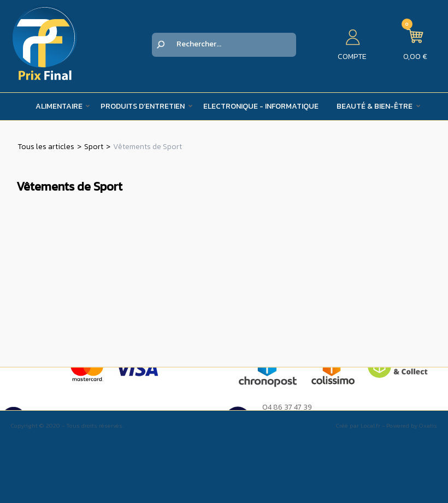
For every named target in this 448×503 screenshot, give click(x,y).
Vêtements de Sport (148, 147)
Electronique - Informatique (261, 106)
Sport (94, 147)
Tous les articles (46, 147)
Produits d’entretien (143, 106)
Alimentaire (59, 106)
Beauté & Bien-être (375, 106)
